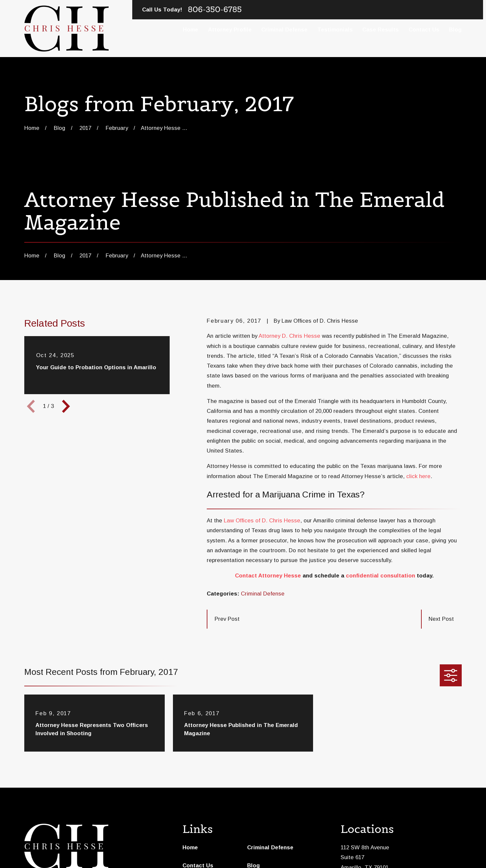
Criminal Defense (263, 594)
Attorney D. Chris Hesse (289, 336)
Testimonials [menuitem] (335, 30)
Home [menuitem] (190, 30)
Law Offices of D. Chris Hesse (262, 521)
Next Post (441, 619)
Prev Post (227, 619)
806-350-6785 (215, 10)
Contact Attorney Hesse (268, 576)
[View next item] (66, 406)
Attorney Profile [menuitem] (230, 30)
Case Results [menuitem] (380, 30)
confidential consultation (380, 576)
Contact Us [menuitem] (424, 30)
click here (418, 476)
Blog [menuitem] (455, 30)
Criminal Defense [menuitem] (284, 30)
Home (190, 848)
